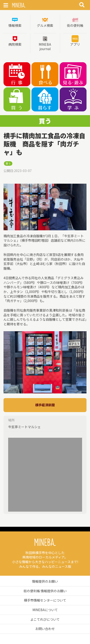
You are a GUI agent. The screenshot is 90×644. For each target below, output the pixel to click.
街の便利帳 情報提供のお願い (45, 591)
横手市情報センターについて (45, 600)
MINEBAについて (45, 610)
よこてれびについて (45, 619)
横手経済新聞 (45, 405)
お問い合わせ (45, 629)
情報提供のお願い (45, 581)
